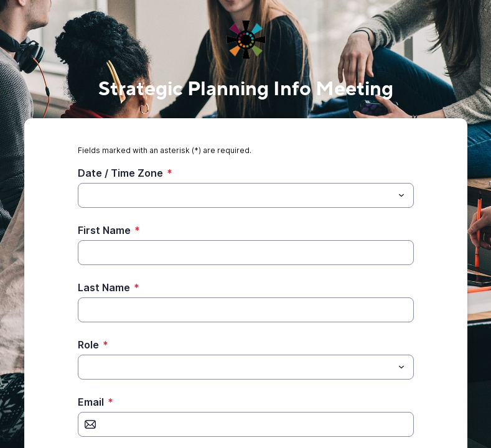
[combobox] (246, 195)
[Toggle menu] (401, 195)
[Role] (85, 367)
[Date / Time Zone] (236, 195)
